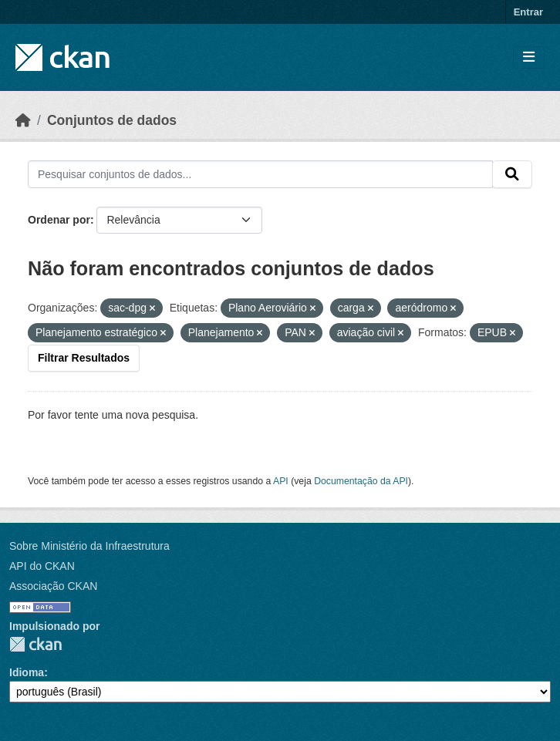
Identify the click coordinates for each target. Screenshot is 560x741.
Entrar (528, 12)
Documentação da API (361, 481)
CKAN (35, 644)
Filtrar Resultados (84, 358)
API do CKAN (42, 566)
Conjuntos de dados (112, 120)
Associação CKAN (53, 586)
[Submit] (512, 174)
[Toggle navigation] (529, 57)
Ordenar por (59, 220)
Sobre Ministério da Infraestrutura (89, 546)
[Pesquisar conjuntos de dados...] (260, 174)
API (281, 481)
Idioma (27, 672)
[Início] (23, 120)
